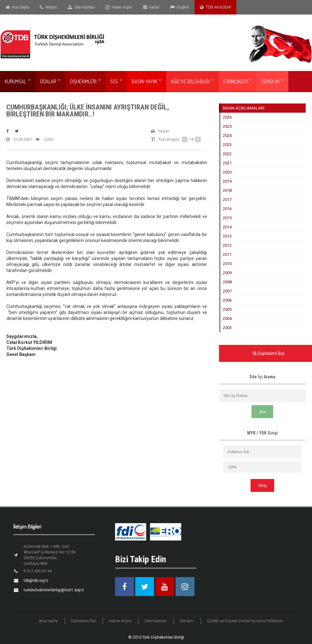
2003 (227, 328)
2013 (227, 236)
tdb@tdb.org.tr (36, 581)
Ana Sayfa (17, 7)
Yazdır (160, 131)
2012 (227, 245)
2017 (227, 200)
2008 (227, 282)
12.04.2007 (19, 139)
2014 (227, 227)
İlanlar (151, 7)
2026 (227, 117)
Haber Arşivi (119, 7)
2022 (227, 154)
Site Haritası (81, 7)
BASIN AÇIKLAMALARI (244, 108)
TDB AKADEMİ (215, 7)
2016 (227, 209)
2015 (227, 218)
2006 (227, 300)
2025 (227, 126)
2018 (227, 190)
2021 (227, 163)
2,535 (45, 139)
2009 (227, 273)
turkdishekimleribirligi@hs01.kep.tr (54, 590)
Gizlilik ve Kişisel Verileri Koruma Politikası (245, 621)
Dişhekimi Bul (84, 621)
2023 (227, 145)
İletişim (48, 7)
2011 (227, 254)
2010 (227, 264)
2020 (227, 172)
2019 (227, 181)
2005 (227, 309)
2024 (227, 136)
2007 (227, 291)
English (180, 7)
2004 (227, 319)
